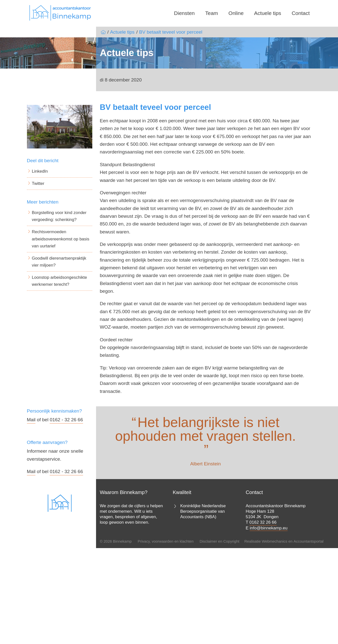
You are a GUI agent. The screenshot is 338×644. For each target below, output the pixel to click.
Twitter (38, 183)
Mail (31, 420)
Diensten (184, 13)
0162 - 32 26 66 (66, 420)
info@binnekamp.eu (269, 528)
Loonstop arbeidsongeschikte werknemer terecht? (59, 281)
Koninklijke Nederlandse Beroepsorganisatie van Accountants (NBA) (203, 511)
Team (212, 13)
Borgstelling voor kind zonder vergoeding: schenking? (59, 216)
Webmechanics (274, 541)
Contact (301, 13)
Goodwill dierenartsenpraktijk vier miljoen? (59, 262)
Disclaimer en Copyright (219, 541)
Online (236, 13)
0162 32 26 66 (263, 522)
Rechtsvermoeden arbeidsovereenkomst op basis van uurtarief (61, 239)
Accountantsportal (309, 541)
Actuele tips (268, 13)
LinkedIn (40, 171)
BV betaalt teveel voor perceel (171, 32)
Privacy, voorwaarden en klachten (166, 541)
